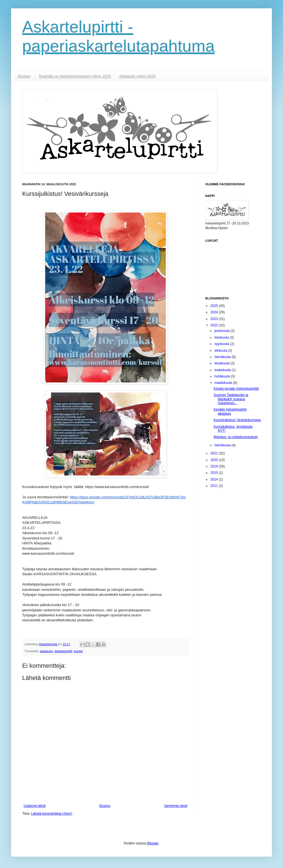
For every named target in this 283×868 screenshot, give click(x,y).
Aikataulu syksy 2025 (138, 76)
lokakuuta (222, 337)
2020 (215, 460)
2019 (215, 466)
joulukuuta (223, 331)
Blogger (153, 843)
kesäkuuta (223, 363)
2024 (215, 312)
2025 (215, 306)
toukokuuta (223, 370)
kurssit (78, 651)
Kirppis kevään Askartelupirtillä (236, 389)
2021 (215, 453)
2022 (215, 325)
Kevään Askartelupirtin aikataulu (230, 411)
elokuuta (221, 351)
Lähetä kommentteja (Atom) (52, 814)
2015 (215, 473)
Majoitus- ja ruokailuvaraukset (236, 437)
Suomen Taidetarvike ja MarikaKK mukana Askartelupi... (231, 399)
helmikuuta (223, 445)
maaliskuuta (224, 383)
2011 (215, 486)
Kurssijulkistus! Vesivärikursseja (237, 420)
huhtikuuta (223, 376)
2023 (215, 319)
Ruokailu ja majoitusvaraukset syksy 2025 (75, 76)
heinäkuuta (223, 357)
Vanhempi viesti (176, 806)
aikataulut (46, 651)
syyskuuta (222, 344)
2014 (215, 479)
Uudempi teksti (35, 806)
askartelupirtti (63, 651)
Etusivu (24, 76)
